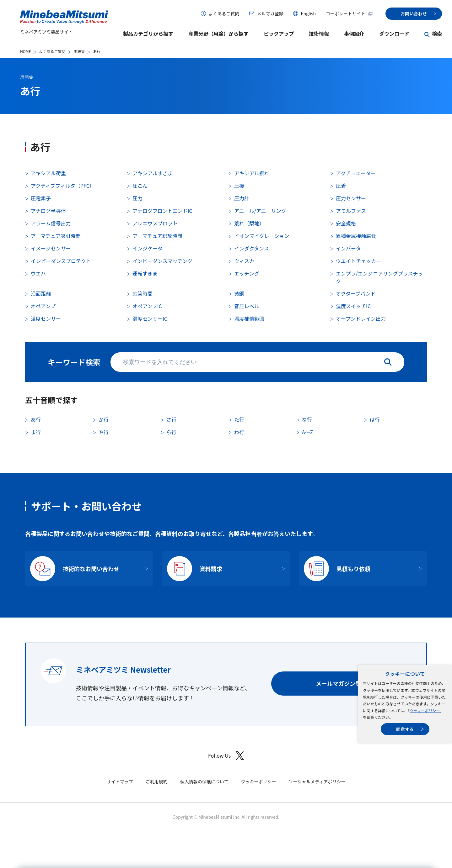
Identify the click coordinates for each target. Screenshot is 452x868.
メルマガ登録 (270, 13)
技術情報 (319, 34)
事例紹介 (354, 34)
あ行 (36, 419)
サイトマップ (120, 781)
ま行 (36, 432)
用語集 (79, 51)
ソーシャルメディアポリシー (317, 781)
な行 (307, 419)
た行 (239, 419)
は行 (375, 419)
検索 (437, 34)
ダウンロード (394, 34)
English (308, 13)
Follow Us (226, 756)
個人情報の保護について (204, 781)
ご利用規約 (157, 781)
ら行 (171, 432)
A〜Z (307, 432)
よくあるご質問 (224, 13)
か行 (104, 419)
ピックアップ (279, 34)
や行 (104, 432)
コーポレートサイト (349, 13)
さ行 (171, 419)
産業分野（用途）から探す (218, 34)
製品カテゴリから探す (148, 34)
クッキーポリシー (425, 710)
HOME (25, 51)
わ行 (239, 432)
